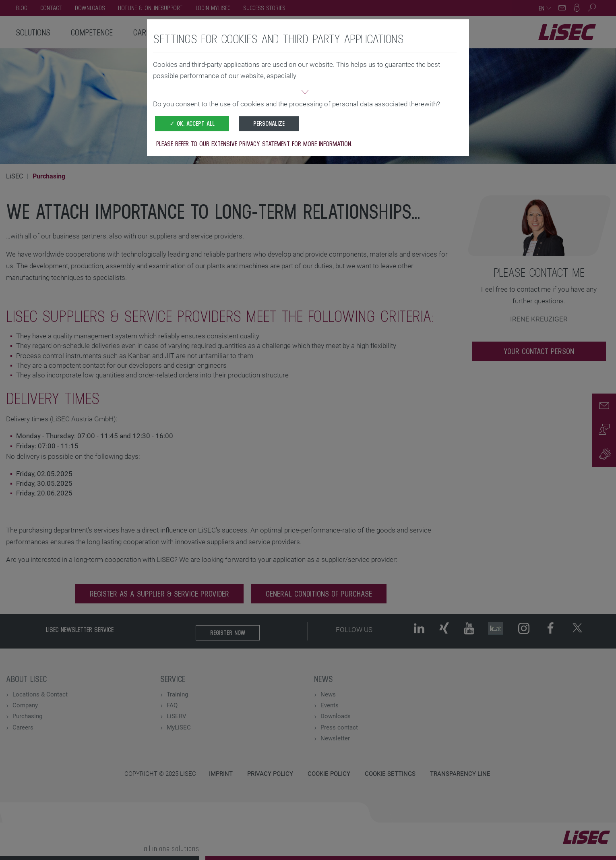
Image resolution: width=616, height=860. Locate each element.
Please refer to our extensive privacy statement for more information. (254, 144)
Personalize (269, 123)
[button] (305, 93)
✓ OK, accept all (192, 123)
